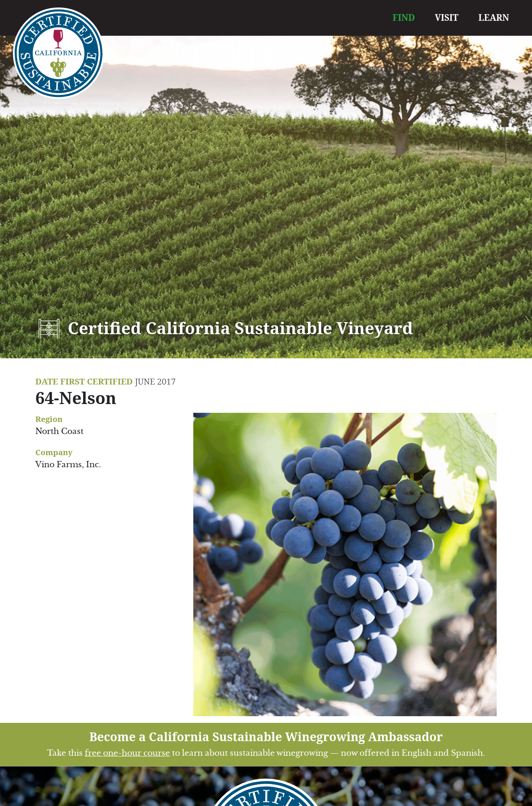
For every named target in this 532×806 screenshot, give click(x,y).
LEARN (494, 17)
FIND (404, 17)
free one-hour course (127, 753)
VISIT (447, 17)
